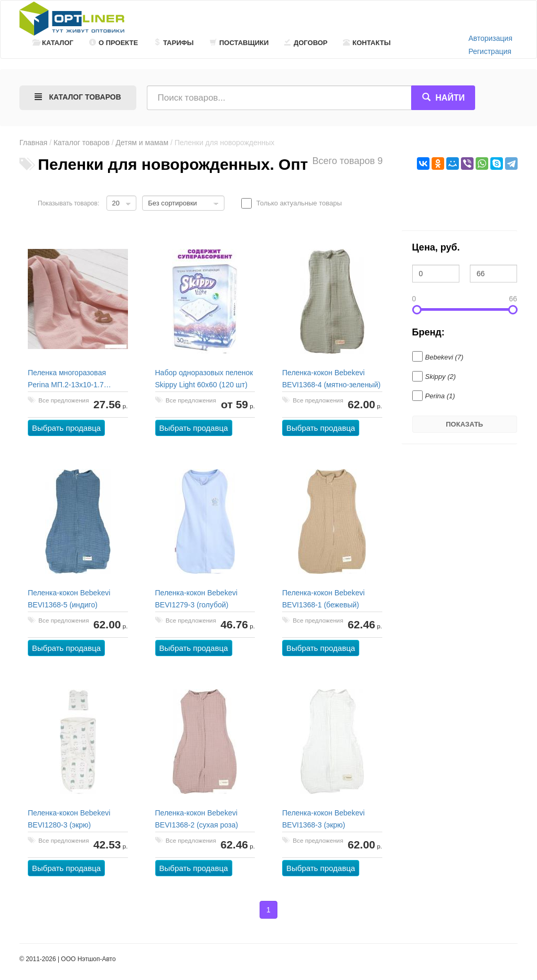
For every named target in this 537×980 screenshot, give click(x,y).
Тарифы (174, 43)
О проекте (114, 43)
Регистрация (490, 51)
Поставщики (239, 43)
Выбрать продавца (66, 428)
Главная (33, 143)
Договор (306, 43)
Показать (464, 424)
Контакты (367, 43)
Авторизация (490, 38)
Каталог (53, 43)
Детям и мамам (142, 143)
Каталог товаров (82, 143)
